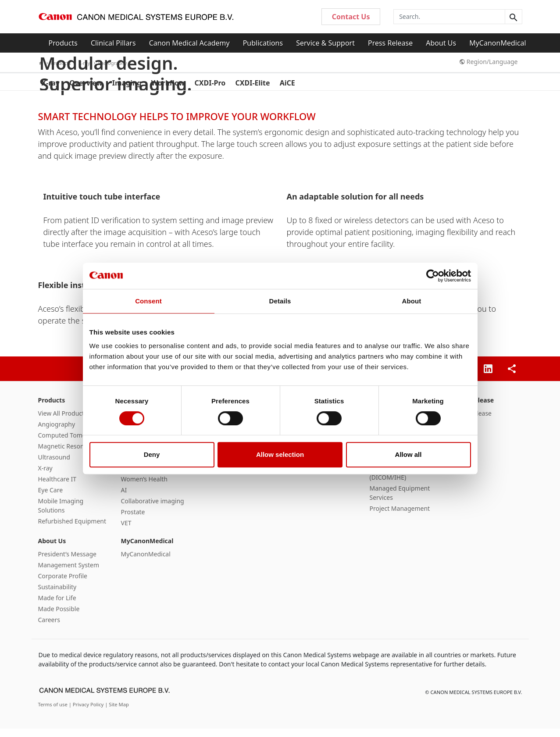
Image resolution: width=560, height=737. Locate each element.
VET (126, 531)
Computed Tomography (72, 443)
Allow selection (280, 454)
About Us (441, 43)
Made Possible (59, 617)
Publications (263, 43)
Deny (152, 454)
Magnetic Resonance (68, 454)
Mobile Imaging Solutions (61, 514)
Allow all (408, 454)
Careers (49, 628)
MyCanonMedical (498, 43)
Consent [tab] (148, 301)
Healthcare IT (57, 487)
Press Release (390, 43)
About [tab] (412, 301)
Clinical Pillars (113, 43)
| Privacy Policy (87, 713)
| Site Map (117, 713)
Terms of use (54, 713)
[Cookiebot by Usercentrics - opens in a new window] (433, 276)
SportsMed (137, 476)
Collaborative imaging (153, 509)
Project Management (400, 517)
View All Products (63, 422)
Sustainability (57, 595)
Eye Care (51, 498)
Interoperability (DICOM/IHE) (392, 481)
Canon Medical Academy (189, 43)
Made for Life (57, 606)
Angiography (57, 433)
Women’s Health (144, 487)
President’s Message (67, 562)
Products (63, 43)
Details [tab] (280, 301)
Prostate (133, 520)
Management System (69, 573)
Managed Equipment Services (400, 501)
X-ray (45, 476)
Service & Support (325, 43)
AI (124, 498)
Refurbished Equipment (72, 529)
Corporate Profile (63, 584)
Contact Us (351, 17)
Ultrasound (54, 465)
